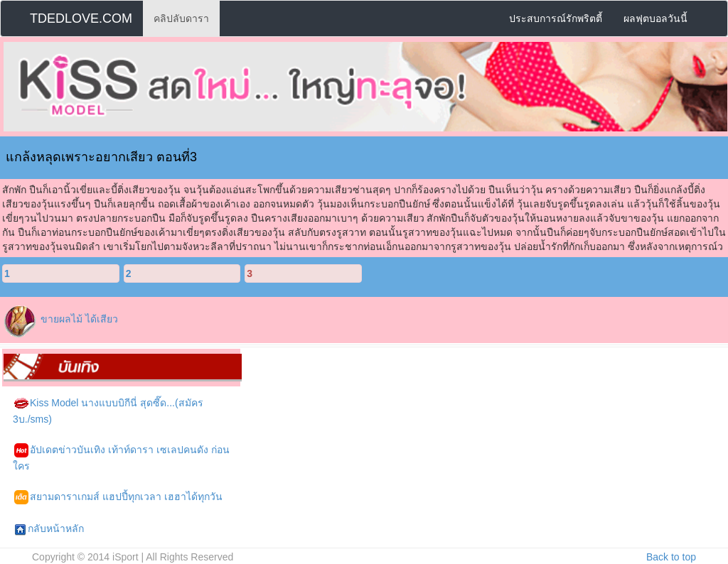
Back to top (671, 557)
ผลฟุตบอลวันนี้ (655, 18)
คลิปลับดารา (181, 18)
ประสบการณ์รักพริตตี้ (556, 18)
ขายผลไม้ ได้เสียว (79, 319)
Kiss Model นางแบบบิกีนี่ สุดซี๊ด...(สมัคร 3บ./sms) (108, 411)
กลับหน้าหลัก (49, 529)
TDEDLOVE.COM (81, 18)
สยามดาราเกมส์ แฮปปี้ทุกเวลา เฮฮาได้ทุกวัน (118, 497)
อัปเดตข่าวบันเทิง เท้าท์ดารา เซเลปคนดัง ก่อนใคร (121, 457)
